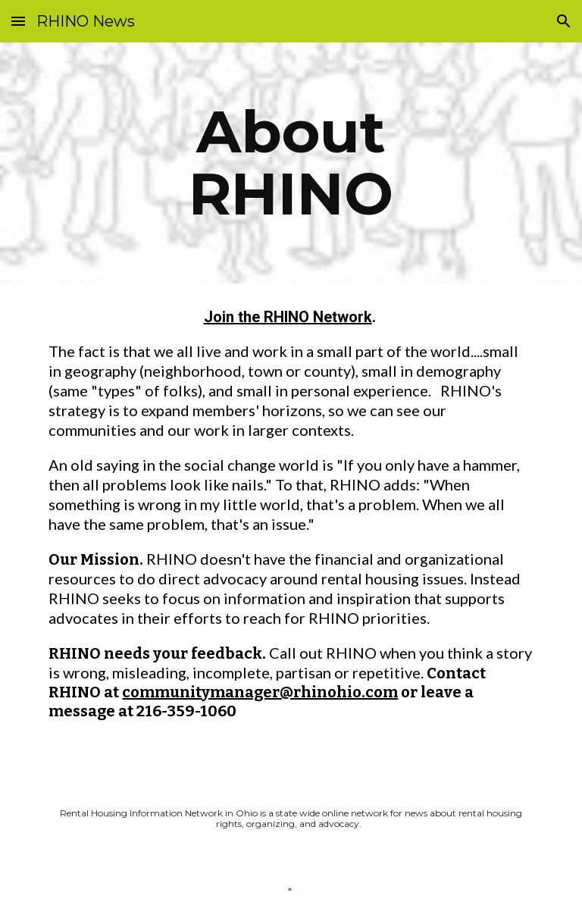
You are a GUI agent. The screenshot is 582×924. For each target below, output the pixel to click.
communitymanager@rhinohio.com (260, 692)
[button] (18, 21)
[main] (291, 163)
